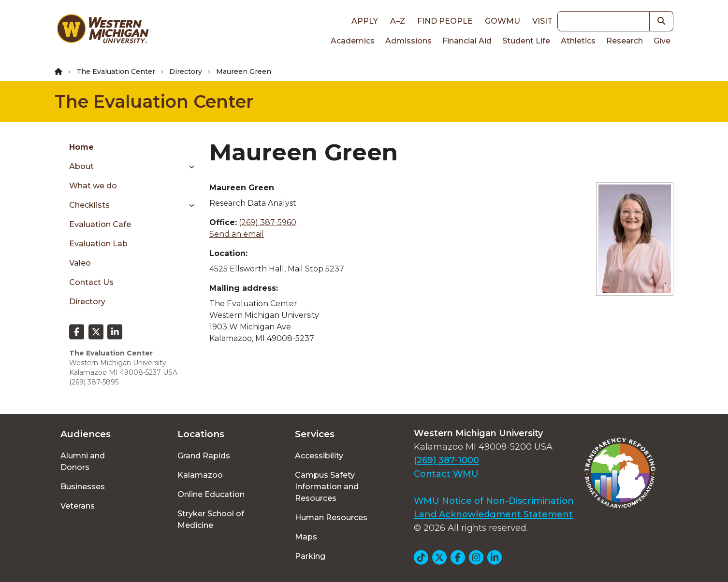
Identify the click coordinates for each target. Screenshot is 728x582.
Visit (542, 21)
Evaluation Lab (98, 244)
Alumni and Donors (83, 461)
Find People (445, 21)
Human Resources (331, 518)
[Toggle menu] (188, 167)
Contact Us (91, 282)
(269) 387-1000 (446, 460)
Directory (186, 71)
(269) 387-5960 (268, 222)
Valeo (80, 263)
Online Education (211, 494)
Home (81, 147)
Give (662, 41)
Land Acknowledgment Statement (493, 514)
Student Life (526, 41)
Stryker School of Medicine (211, 519)
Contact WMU (446, 474)
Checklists (89, 205)
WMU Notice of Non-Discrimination (494, 501)
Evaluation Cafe (100, 224)
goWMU (502, 21)
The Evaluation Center (116, 71)
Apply (365, 21)
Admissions (408, 41)
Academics (353, 41)
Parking (310, 556)
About (81, 166)
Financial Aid (467, 41)
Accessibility (319, 456)
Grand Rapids (204, 456)
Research (625, 41)
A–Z (398, 21)
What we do (93, 186)
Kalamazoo (200, 475)
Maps (306, 537)
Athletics (578, 41)
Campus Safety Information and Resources (327, 487)
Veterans (78, 506)
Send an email (237, 234)
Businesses (83, 487)
